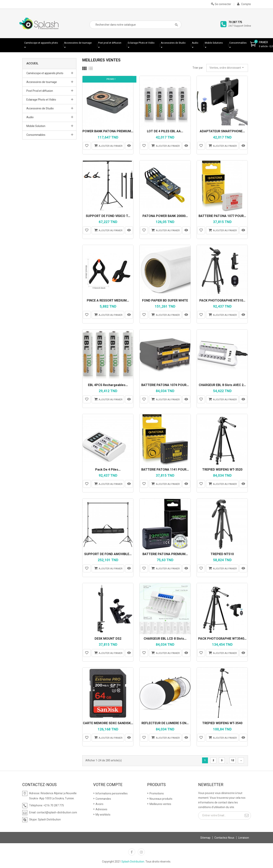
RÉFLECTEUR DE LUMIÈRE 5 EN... (165, 723)
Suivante (241, 760)
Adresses (101, 809)
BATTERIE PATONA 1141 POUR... (165, 470)
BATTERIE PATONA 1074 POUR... (165, 385)
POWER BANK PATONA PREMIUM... (108, 131)
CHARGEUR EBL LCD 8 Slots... (165, 639)
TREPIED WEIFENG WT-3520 (222, 470)
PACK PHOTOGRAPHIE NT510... (222, 301)
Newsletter (211, 785)
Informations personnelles (111, 794)
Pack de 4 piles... (108, 470)
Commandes (103, 799)
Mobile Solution (36, 126)
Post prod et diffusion (110, 43)
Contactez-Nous (224, 838)
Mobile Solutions (214, 43)
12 (233, 760)
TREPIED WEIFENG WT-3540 (222, 723)
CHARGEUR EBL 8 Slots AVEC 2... (222, 385)
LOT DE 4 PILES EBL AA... (165, 131)
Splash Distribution (133, 862)
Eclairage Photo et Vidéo (141, 43)
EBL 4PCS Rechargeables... (108, 385)
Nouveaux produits (161, 799)
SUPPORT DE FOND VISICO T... (108, 216)
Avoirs (99, 804)
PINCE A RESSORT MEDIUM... (108, 301)
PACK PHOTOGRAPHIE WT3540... (222, 639)
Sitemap (205, 838)
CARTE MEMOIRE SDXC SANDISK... (108, 723)
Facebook (132, 852)
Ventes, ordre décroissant (227, 68)
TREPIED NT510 (222, 554)
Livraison (244, 838)
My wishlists (103, 815)
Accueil (32, 63)
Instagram (141, 852)
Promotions (156, 794)
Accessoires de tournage (78, 43)
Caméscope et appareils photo (41, 43)
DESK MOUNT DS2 (108, 639)
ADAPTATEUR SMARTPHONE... (222, 131)
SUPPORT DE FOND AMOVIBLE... (108, 554)
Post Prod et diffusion (40, 91)
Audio (195, 43)
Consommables (238, 43)
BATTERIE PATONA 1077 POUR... (222, 216)
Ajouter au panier (108, 146)
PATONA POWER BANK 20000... (165, 216)
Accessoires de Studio (173, 43)
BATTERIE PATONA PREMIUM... (165, 554)
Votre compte (108, 785)
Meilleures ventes (160, 804)
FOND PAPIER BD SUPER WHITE (165, 301)
